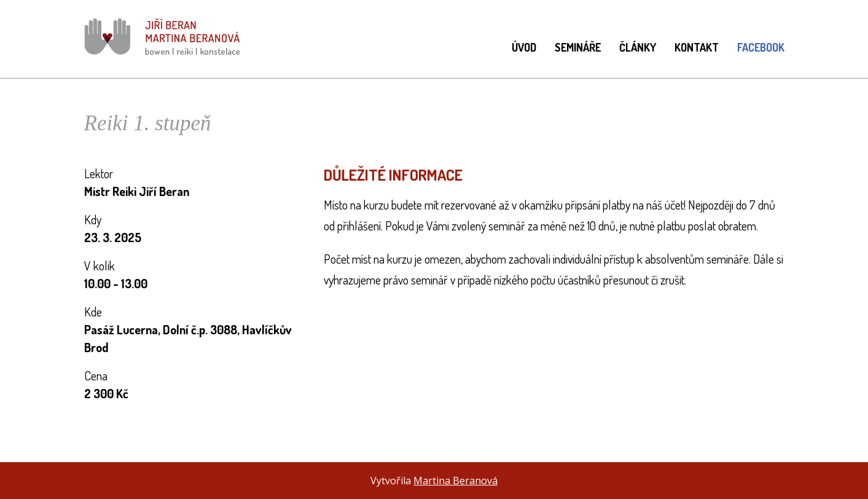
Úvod (524, 47)
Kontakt (697, 47)
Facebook (761, 47)
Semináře (578, 47)
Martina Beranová (456, 481)
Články (638, 47)
